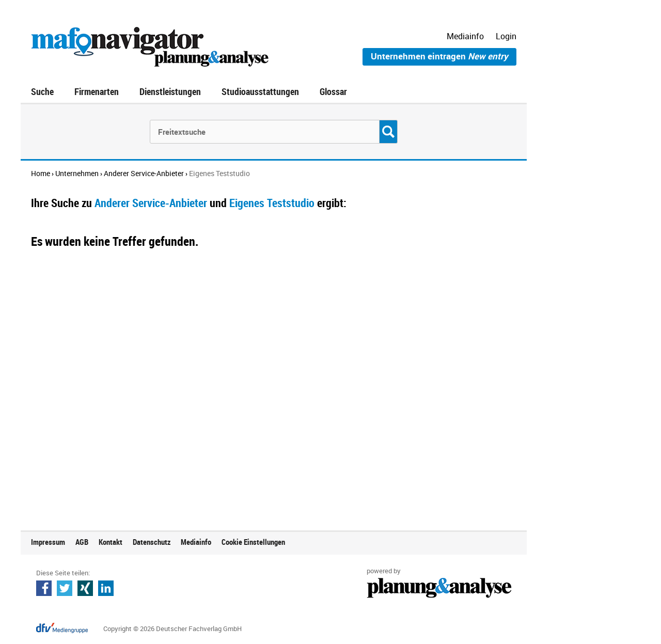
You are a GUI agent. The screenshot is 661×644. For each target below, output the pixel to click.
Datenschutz (152, 542)
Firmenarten (97, 91)
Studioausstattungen (260, 91)
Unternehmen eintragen (439, 56)
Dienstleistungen (170, 91)
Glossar (333, 91)
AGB (82, 542)
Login (506, 36)
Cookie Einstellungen (253, 542)
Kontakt (111, 542)
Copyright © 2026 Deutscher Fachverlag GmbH (172, 629)
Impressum (48, 542)
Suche (42, 91)
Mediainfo (465, 36)
